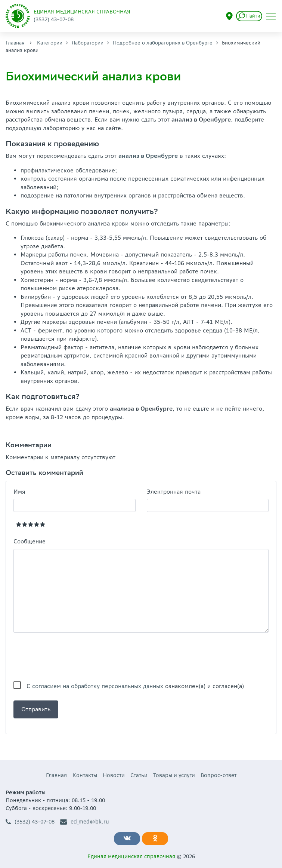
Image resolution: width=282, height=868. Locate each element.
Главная (15, 43)
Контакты (85, 775)
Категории (50, 43)
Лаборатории (88, 43)
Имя (19, 492)
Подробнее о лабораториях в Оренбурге (163, 43)
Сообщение (30, 541)
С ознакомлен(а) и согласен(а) (135, 686)
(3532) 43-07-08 (30, 822)
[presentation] (70, 657)
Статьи (139, 775)
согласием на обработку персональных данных (98, 686)
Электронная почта (174, 492)
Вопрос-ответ (219, 775)
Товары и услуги (174, 775)
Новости (114, 775)
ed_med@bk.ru (85, 822)
